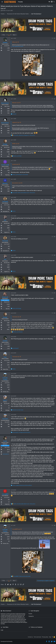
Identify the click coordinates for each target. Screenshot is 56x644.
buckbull (5, 42)
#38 (54, 437)
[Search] (54, 2)
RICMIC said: (15, 144)
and (17, 156)
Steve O (5, 400)
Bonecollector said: (17, 183)
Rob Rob (4, 11)
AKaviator (5, 183)
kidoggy (5, 144)
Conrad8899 (5, 494)
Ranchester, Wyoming (7, 211)
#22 (54, 99)
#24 (54, 140)
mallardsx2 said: (16, 122)
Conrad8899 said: (16, 529)
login (2, 630)
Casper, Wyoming (6, 369)
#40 (54, 525)
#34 (54, 353)
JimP (5, 220)
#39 (54, 490)
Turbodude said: (16, 317)
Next (14, 35)
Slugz (5, 357)
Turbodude (5, 202)
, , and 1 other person (24, 135)
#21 (54, 38)
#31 (54, 293)
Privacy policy (45, 637)
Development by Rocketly (7, 641)
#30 (54, 255)
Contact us (30, 637)
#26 (54, 179)
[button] (2, 2)
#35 (54, 374)
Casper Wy (7, 504)
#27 (54, 197)
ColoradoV (5, 419)
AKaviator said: (16, 103)
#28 (54, 216)
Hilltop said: (15, 42)
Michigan (7, 410)
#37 (54, 415)
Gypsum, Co (7, 232)
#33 (54, 337)
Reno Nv (8, 309)
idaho (8, 156)
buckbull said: (15, 164)
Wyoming (7, 175)
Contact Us (31, 616)
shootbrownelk (5, 165)
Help (50, 637)
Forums (30, 614)
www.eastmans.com (7, 454)
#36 (54, 396)
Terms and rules (37, 637)
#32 (54, 313)
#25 (54, 161)
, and (20, 175)
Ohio (8, 113)
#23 (54, 119)
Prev (4, 35)
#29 (54, 237)
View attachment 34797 (18, 46)
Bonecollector (5, 103)
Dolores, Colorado (7, 392)
